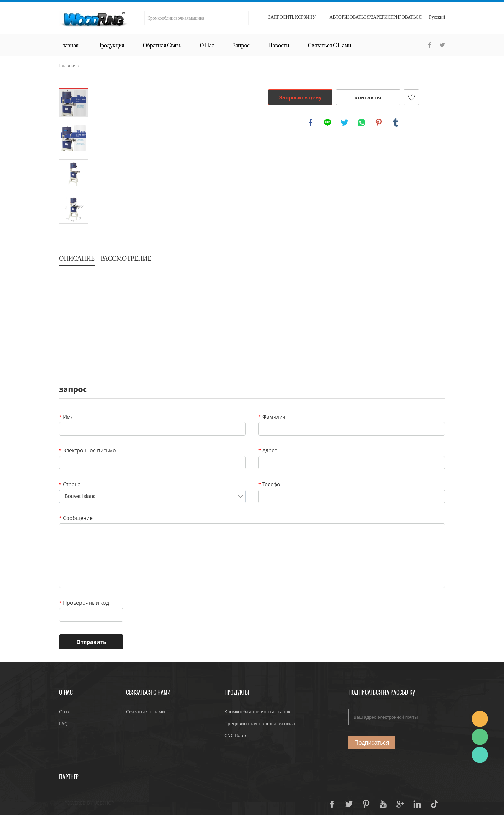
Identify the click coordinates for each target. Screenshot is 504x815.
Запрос (241, 45)
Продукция (111, 45)
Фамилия (272, 417)
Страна (70, 484)
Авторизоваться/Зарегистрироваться (376, 17)
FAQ (63, 723)
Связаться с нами (329, 45)
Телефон (271, 484)
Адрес (268, 450)
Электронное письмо (88, 450)
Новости (279, 45)
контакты (368, 97)
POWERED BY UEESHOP (89, 803)
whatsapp (362, 123)
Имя (66, 417)
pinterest (379, 123)
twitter (345, 123)
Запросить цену (300, 97)
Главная (69, 45)
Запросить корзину (292, 17)
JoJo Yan (480, 719)
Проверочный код (84, 603)
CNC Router (237, 735)
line (328, 123)
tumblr (396, 123)
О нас (207, 45)
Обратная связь (162, 45)
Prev (74, 79)
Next (74, 233)
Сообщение (76, 518)
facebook (310, 123)
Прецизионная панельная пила (260, 723)
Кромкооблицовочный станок (257, 712)
